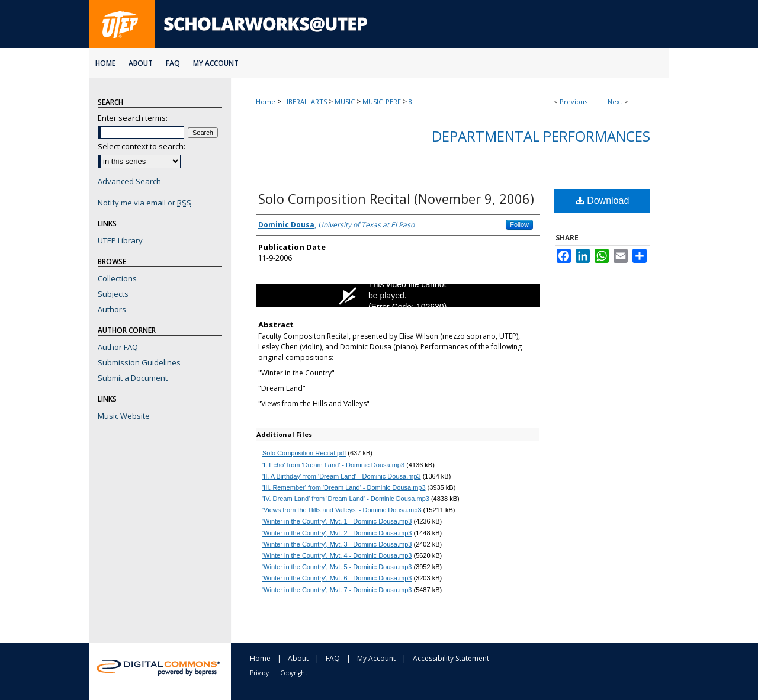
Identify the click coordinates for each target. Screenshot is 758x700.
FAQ (333, 658)
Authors (112, 309)
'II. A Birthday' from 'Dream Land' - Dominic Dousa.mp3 (342, 476)
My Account (376, 658)
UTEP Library (120, 240)
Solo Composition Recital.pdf (304, 453)
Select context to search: (142, 146)
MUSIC (345, 102)
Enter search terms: (133, 118)
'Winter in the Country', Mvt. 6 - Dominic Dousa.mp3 (337, 578)
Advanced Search (129, 181)
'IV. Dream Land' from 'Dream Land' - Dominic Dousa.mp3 (346, 499)
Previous (574, 102)
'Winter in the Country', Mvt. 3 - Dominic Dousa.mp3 (337, 544)
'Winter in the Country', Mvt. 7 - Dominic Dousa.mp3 (337, 590)
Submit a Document (133, 378)
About (298, 658)
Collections (117, 278)
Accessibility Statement (451, 658)
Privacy (259, 673)
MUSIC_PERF (382, 102)
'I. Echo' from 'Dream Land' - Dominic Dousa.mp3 (333, 465)
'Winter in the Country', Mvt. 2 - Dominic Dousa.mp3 (337, 533)
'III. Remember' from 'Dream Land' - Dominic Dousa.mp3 (344, 487)
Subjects (113, 294)
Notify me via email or (144, 203)
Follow (519, 224)
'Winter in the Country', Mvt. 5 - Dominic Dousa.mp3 (337, 567)
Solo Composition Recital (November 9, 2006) (396, 198)
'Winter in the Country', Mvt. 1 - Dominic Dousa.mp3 (337, 521)
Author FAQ (118, 347)
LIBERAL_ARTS (305, 102)
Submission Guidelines (139, 362)
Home (266, 102)
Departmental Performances (541, 136)
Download (603, 200)
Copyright (294, 673)
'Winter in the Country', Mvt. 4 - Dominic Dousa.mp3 (337, 555)
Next (615, 102)
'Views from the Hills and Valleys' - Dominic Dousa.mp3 (342, 510)
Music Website (124, 416)
